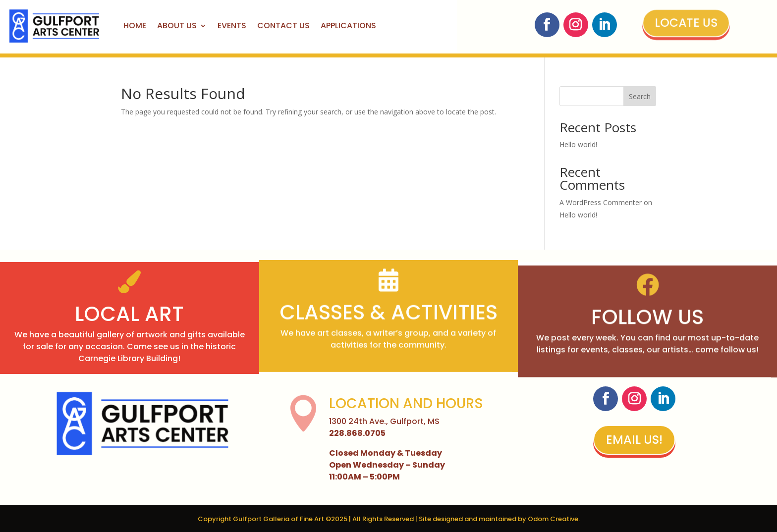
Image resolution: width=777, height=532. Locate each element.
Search (640, 96)
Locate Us (685, 23)
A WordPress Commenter (601, 202)
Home (135, 26)
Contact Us (283, 26)
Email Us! (634, 440)
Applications (348, 26)
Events (232, 26)
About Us (177, 26)
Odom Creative (553, 519)
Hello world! (578, 144)
